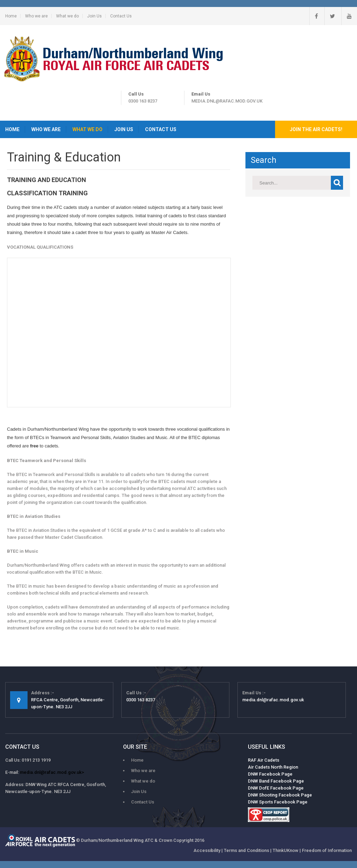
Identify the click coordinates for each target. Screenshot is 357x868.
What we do (67, 16)
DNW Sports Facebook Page (278, 802)
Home (11, 16)
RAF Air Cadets (264, 760)
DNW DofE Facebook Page (276, 788)
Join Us (94, 16)
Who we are (36, 16)
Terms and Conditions (246, 850)
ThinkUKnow (286, 850)
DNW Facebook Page (270, 774)
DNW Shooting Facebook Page (280, 795)
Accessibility (207, 850)
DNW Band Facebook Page (276, 781)
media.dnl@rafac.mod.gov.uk (227, 101)
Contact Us (121, 16)
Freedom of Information (327, 850)
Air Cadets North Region (273, 767)
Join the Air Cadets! (316, 129)
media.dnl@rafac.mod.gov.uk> (52, 772)
